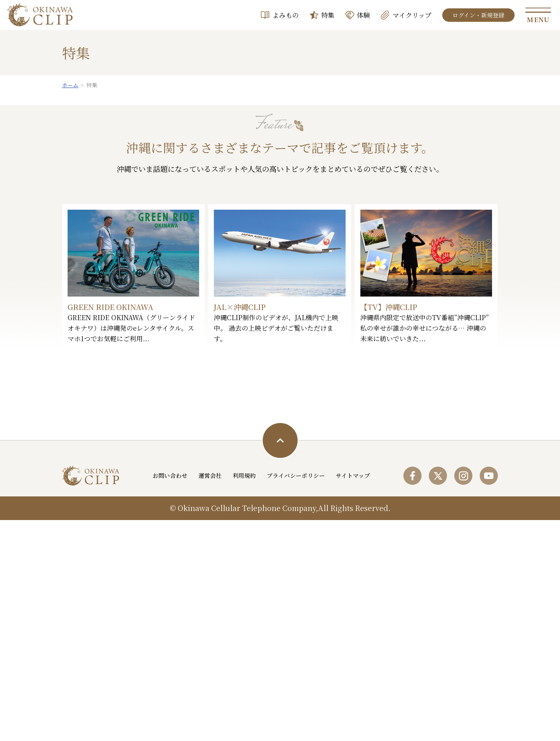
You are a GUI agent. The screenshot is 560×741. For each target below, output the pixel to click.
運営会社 (210, 699)
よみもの (286, 15)
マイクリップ (412, 15)
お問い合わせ (170, 699)
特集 (328, 15)
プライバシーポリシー (296, 699)
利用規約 (245, 699)
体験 (363, 15)
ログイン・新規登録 (478, 15)
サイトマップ (353, 699)
